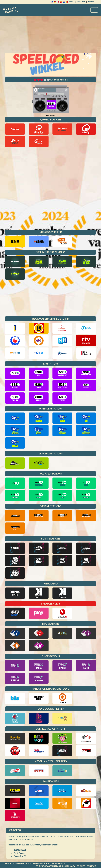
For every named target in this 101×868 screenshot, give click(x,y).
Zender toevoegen (45, 866)
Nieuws (81, 2)
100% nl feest (20, 850)
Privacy (71, 866)
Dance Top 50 (20, 856)
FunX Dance (19, 853)
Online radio (57, 863)
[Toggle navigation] (94, 10)
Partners (61, 866)
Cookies (81, 866)
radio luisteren (33, 863)
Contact (91, 866)
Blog (72, 2)
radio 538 (28, 839)
